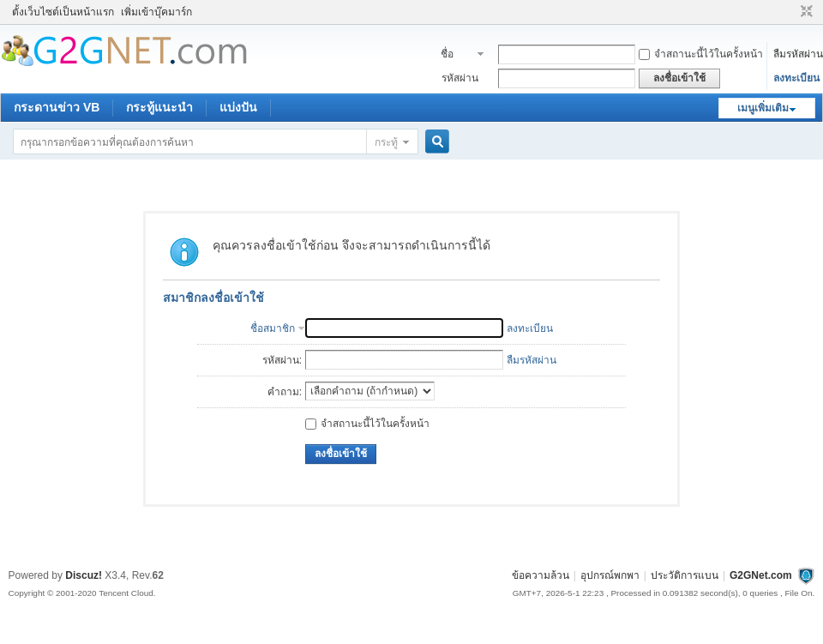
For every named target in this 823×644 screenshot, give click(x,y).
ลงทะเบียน (796, 78)
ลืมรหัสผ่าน (798, 54)
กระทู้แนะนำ (159, 107)
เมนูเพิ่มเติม (763, 108)
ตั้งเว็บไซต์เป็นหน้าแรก (63, 12)
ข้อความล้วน (541, 575)
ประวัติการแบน (685, 575)
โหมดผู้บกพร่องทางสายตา (790, 12)
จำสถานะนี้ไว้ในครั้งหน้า (701, 54)
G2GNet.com (761, 575)
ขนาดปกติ (805, 12)
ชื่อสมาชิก (457, 56)
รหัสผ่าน (460, 78)
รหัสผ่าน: (282, 360)
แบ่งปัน (238, 107)
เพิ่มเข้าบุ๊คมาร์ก (156, 12)
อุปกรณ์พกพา (610, 575)
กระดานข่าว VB (57, 107)
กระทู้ (386, 142)
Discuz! (84, 575)
